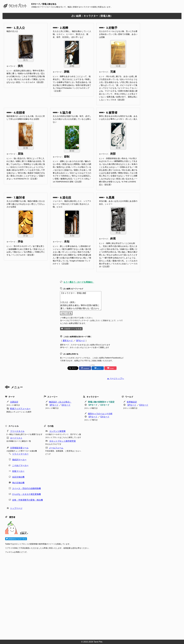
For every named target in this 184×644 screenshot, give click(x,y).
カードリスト (16, 438)
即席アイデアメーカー (20, 409)
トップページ (16, 508)
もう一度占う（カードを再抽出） (79, 282)
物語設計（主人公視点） (60, 402)
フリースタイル (17, 431)
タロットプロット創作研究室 (62, 441)
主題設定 (14, 402)
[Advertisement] (82, 596)
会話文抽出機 (18, 477)
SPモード (80, 341)
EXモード (66, 405)
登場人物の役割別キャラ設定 (101, 402)
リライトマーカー (20, 454)
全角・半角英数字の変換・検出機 (27, 500)
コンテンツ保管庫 (57, 431)
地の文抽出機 (18, 483)
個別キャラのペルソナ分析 (100, 414)
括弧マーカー (18, 471)
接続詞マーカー (19, 460)
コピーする (66, 313)
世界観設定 (132, 402)
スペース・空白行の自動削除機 (26, 488)
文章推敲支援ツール (19, 448)
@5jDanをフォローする (16, 539)
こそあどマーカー (20, 465)
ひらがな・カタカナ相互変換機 (26, 494)
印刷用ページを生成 (73, 329)
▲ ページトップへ (116, 378)
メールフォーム (56, 448)
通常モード (68, 341)
